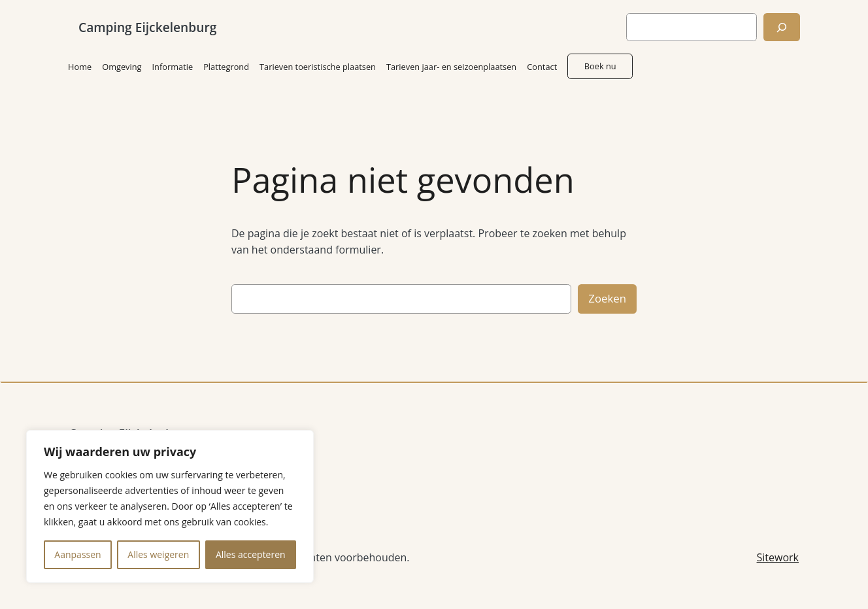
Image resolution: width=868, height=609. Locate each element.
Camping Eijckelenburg (147, 27)
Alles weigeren (158, 554)
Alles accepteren (251, 554)
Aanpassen (77, 554)
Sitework (778, 557)
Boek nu (600, 66)
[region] (170, 506)
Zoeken (607, 298)
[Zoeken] (782, 27)
